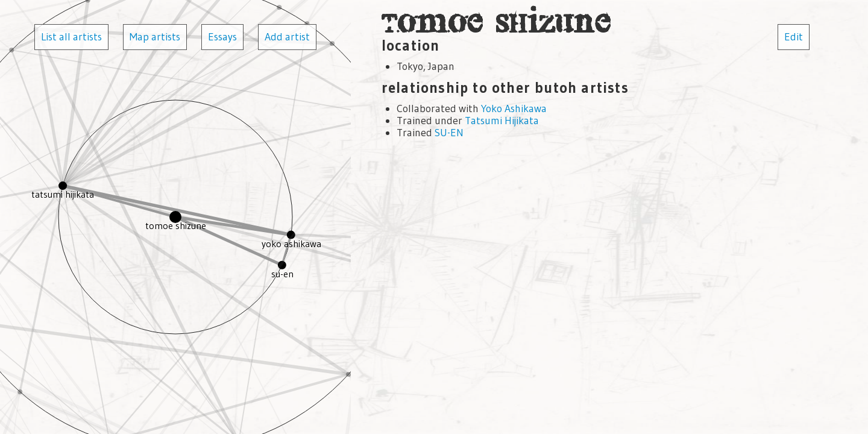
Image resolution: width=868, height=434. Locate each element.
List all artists (71, 37)
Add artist (287, 37)
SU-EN (449, 133)
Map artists (155, 37)
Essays (222, 37)
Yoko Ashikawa (514, 108)
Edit (794, 37)
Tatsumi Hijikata (502, 121)
